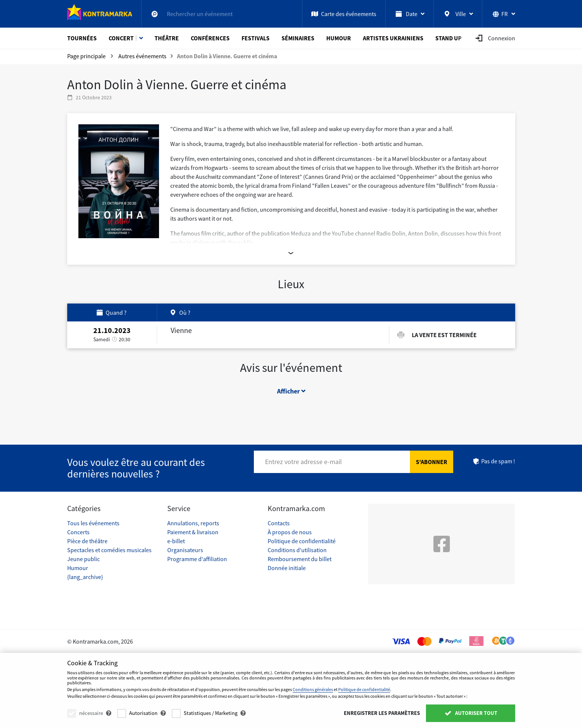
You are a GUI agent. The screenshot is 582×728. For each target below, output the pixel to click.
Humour (339, 38)
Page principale (86, 56)
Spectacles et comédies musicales (109, 550)
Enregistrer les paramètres (382, 713)
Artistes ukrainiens (393, 38)
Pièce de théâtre (87, 541)
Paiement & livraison (193, 532)
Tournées (82, 38)
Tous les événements (93, 523)
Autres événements (142, 56)
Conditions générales (313, 689)
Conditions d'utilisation (297, 550)
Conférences (210, 38)
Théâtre (167, 38)
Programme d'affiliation (197, 559)
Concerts (78, 532)
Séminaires (298, 38)
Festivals (256, 38)
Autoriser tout (470, 713)
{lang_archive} (85, 577)
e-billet (176, 541)
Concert (121, 38)
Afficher (291, 391)
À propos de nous (290, 532)
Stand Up (449, 38)
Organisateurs (185, 550)
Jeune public (83, 559)
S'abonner (432, 462)
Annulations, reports (193, 523)
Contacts (279, 523)
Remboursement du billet (300, 559)
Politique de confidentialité (302, 541)
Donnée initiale (287, 568)
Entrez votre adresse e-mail (304, 462)
